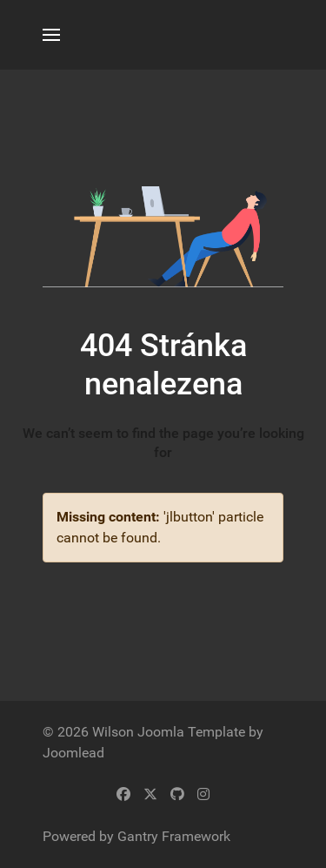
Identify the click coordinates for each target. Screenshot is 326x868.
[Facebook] (123, 794)
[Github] (177, 794)
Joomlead (73, 753)
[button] (51, 35)
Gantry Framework (174, 836)
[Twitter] (150, 794)
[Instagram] (203, 794)
